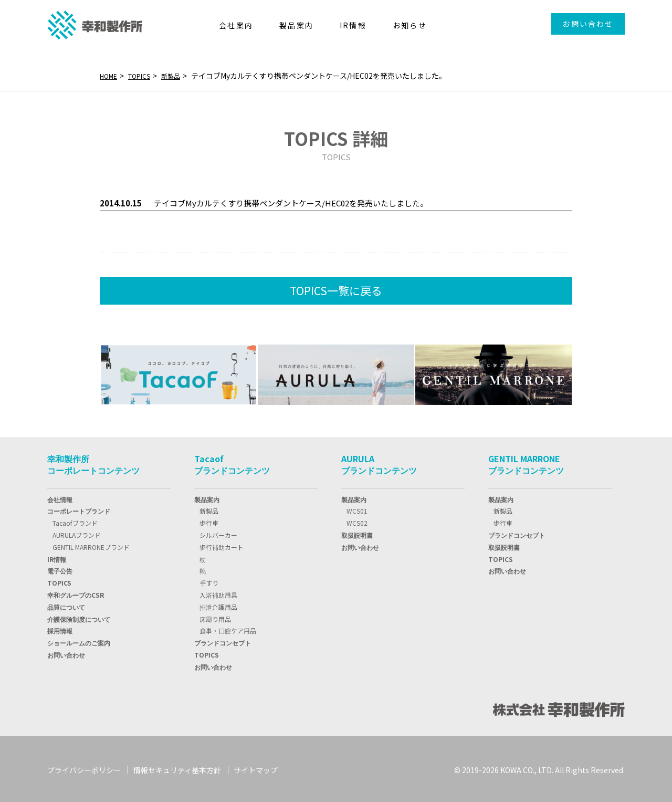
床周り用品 (215, 617)
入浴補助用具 (218, 593)
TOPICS (145, 76)
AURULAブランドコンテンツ (379, 462)
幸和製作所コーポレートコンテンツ (93, 462)
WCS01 (357, 509)
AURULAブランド (77, 533)
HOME (110, 76)
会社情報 (60, 497)
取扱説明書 (357, 533)
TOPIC (59, 581)
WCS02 (357, 521)
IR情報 (57, 557)
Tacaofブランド (75, 521)
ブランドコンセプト (223, 640)
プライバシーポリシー (84, 768)
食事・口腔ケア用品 (228, 628)
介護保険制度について (79, 617)
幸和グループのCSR (76, 593)
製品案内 (207, 497)
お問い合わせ (588, 24)
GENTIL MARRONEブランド (91, 545)
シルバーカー (218, 533)
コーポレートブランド (79, 509)
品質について (66, 605)
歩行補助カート (222, 545)
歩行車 (209, 521)
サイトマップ (256, 768)
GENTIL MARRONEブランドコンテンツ (526, 462)
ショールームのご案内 (79, 640)
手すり (209, 581)
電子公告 (60, 569)
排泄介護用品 (218, 605)
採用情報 (60, 628)
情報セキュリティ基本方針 (177, 768)
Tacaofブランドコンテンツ (232, 462)
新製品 (180, 76)
